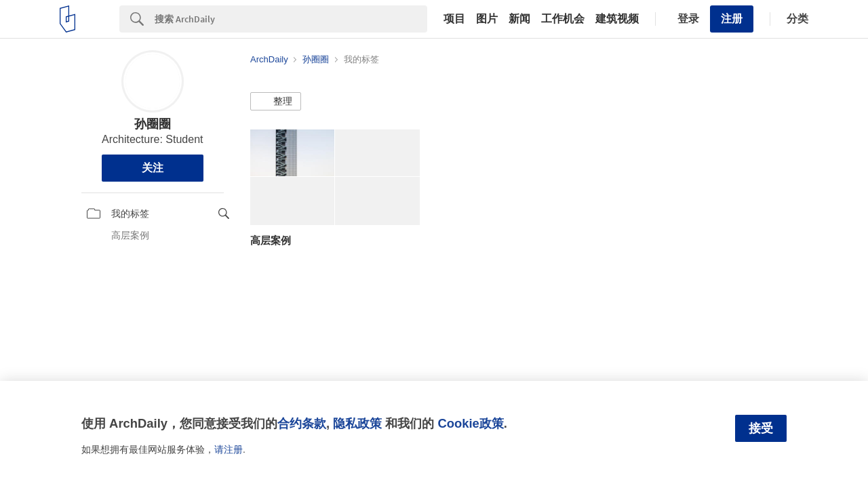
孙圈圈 (153, 124)
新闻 (519, 19)
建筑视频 (617, 19)
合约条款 (302, 423)
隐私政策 (357, 423)
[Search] (291, 19)
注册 (732, 19)
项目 (454, 19)
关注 (153, 168)
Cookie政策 (470, 423)
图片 (487, 19)
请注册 (229, 449)
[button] (276, 102)
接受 (761, 428)
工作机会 (563, 19)
